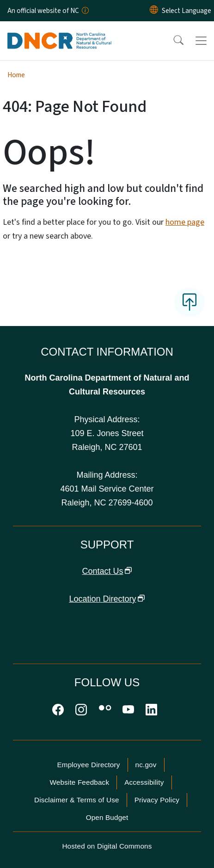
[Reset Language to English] (154, 11)
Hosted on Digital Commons (107, 846)
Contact (107, 571)
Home (16, 75)
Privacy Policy (157, 800)
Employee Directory (88, 765)
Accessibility (144, 782)
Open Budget (107, 817)
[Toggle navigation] (201, 41)
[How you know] (85, 11)
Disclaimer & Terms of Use (77, 800)
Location (107, 599)
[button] (172, 41)
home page (185, 222)
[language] (186, 11)
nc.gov (146, 765)
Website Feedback (79, 782)
